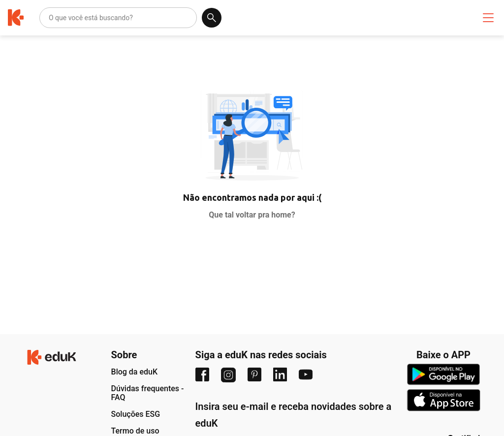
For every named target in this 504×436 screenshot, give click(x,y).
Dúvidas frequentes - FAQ (148, 393)
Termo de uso (135, 431)
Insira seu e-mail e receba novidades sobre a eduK (294, 415)
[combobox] (49, 18)
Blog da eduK (135, 372)
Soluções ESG (136, 414)
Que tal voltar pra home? (252, 215)
